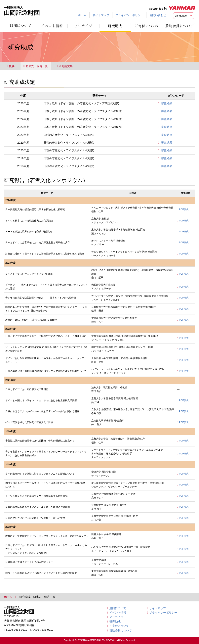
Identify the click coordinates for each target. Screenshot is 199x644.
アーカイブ (116, 617)
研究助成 (115, 621)
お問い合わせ (158, 15)
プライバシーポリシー (129, 15)
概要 (11, 66)
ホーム (82, 15)
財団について (118, 608)
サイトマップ (101, 15)
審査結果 (167, 103)
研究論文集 (65, 66)
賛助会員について (121, 630)
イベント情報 (118, 613)
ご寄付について (119, 626)
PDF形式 (184, 209)
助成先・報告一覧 (36, 66)
